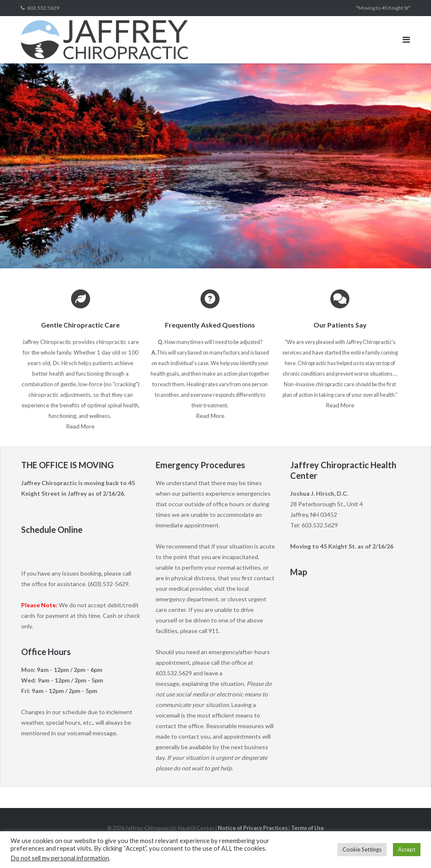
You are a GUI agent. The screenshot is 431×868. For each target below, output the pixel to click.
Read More (80, 426)
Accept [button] (407, 849)
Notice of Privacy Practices (253, 828)
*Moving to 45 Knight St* (383, 8)
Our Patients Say (340, 325)
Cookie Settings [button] (362, 849)
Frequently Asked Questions (210, 325)
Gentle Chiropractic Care (80, 325)
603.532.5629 (43, 8)
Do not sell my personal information (60, 858)
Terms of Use (307, 828)
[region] (215, 166)
